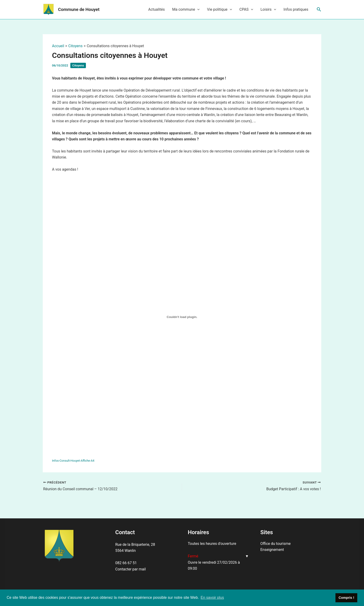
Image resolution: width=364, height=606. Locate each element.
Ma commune (186, 10)
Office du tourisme (276, 544)
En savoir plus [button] (212, 598)
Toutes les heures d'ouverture (212, 544)
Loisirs (268, 10)
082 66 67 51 (126, 563)
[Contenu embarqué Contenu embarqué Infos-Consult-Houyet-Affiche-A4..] (182, 317)
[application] (197, 10)
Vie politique (220, 10)
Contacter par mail (131, 569)
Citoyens (78, 65)
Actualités (156, 9)
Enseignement (272, 550)
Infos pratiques (296, 9)
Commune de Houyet (79, 9)
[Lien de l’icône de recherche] (319, 10)
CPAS (246, 10)
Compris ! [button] (346, 598)
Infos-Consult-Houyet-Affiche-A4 (73, 461)
